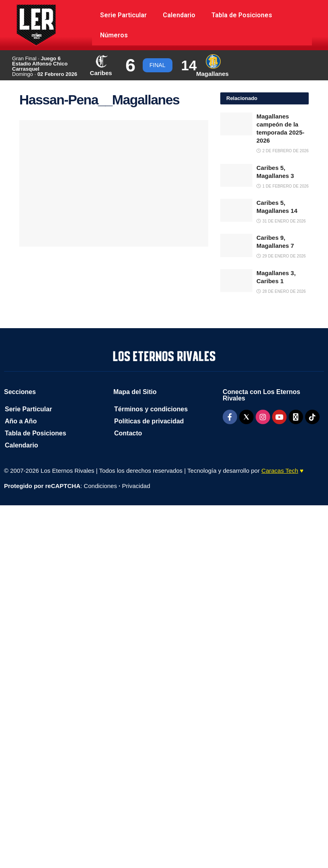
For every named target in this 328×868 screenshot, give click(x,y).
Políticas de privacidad (149, 421)
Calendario (179, 15)
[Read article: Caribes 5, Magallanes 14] (236, 210)
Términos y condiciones (151, 409)
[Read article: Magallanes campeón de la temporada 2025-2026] (236, 124)
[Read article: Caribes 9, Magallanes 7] (236, 245)
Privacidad (136, 486)
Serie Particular (123, 15)
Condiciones (100, 486)
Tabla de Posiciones (242, 15)
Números (114, 35)
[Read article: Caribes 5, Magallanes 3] (236, 175)
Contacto (128, 433)
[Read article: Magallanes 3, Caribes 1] (236, 281)
